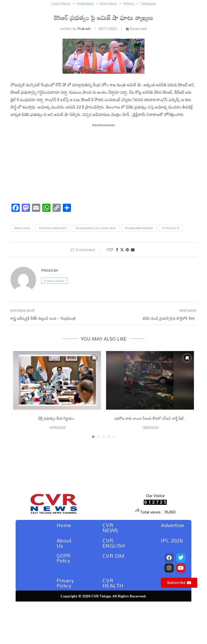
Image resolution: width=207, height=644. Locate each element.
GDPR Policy (64, 558)
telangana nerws (139, 228)
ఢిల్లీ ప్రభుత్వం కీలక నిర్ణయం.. (57, 418)
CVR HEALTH (113, 583)
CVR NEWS (110, 528)
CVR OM (113, 556)
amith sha (22, 228)
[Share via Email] (133, 250)
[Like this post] (111, 250)
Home (64, 525)
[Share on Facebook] (117, 250)
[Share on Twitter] (122, 250)
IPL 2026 (172, 540)
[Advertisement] (103, 164)
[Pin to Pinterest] (127, 250)
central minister (52, 228)
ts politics (170, 228)
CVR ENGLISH (114, 543)
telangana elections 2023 (95, 228)
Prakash (84, 29)
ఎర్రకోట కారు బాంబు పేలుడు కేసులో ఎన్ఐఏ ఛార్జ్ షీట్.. (150, 418)
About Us (64, 543)
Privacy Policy (65, 583)
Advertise (172, 525)
